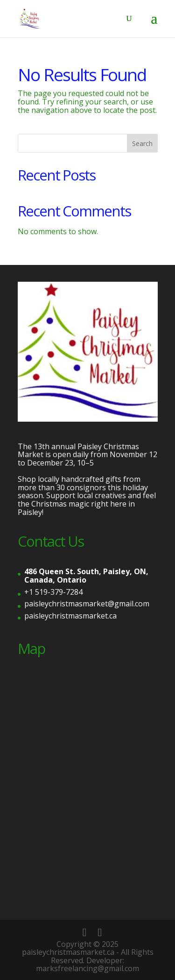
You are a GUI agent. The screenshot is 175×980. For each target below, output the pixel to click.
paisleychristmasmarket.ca (70, 616)
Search (142, 143)
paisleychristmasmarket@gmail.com (87, 604)
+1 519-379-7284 (53, 592)
